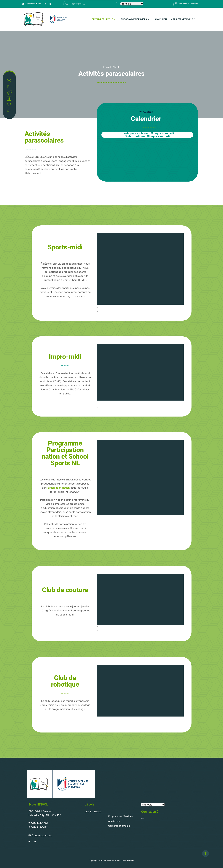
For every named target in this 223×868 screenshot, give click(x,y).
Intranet (10, 93)
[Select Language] (132, 4)
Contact (10, 81)
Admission (161, 19)
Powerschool (10, 87)
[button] (140, 307)
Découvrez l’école (104, 19)
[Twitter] (51, 4)
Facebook (10, 99)
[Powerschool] (161, 4)
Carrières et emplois (183, 19)
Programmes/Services (136, 19)
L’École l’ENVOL (93, 812)
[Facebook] (45, 4)
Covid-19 (10, 111)
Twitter (10, 105)
